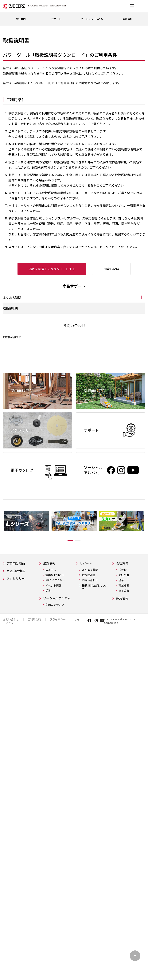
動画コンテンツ (55, 611)
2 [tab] (80, 541)
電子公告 (124, 591)
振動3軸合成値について (95, 588)
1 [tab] (68, 541)
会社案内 (123, 564)
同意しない (111, 269)
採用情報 (123, 599)
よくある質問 (90, 570)
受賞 (48, 591)
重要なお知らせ (55, 575)
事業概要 (124, 586)
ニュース (51, 570)
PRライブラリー (55, 581)
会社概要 (124, 575)
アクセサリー (17, 580)
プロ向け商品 (17, 564)
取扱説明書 (10, 308)
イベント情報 (53, 586)
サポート (87, 564)
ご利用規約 (34, 625)
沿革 (121, 581)
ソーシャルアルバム (57, 601)
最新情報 (50, 564)
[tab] (74, 297)
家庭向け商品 (17, 572)
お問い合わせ (12, 337)
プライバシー (58, 625)
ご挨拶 (123, 570)
